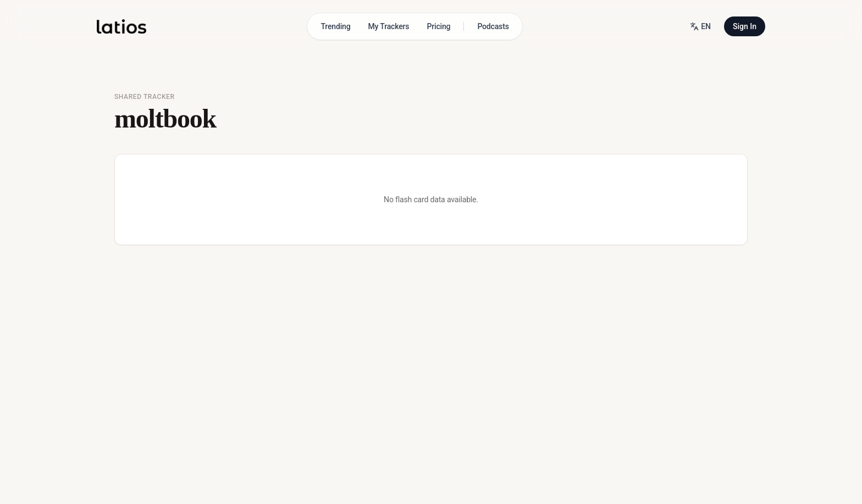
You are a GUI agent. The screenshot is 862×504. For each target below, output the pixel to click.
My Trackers (389, 26)
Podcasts (493, 26)
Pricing (438, 26)
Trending (335, 26)
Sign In (745, 26)
